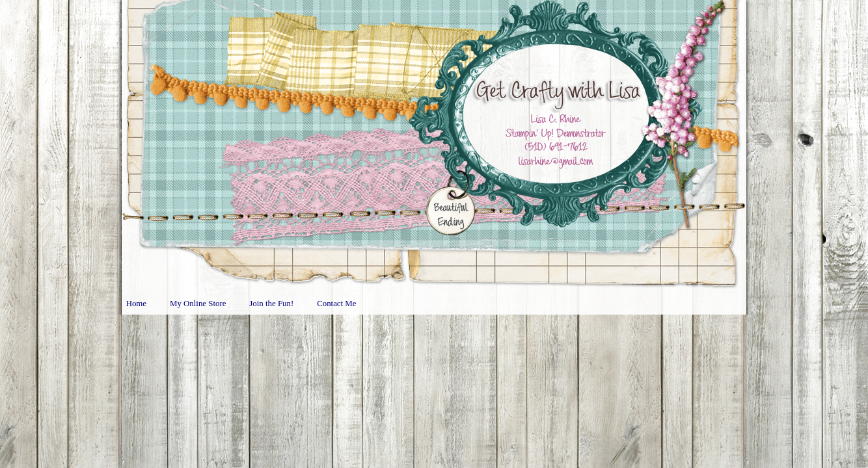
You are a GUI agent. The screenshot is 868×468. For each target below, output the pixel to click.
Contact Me (336, 304)
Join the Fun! (271, 304)
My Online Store (198, 304)
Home (136, 304)
